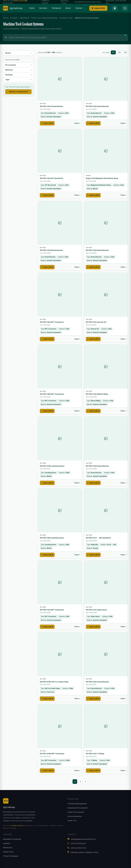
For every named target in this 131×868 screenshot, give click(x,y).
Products (14, 18)
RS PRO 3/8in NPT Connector (52, 749)
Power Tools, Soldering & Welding (44, 18)
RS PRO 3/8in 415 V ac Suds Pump (54, 678)
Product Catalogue (11, 851)
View (77, 123)
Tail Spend (56, 8)
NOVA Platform (18, 821)
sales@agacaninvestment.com (88, 2)
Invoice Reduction (75, 812)
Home (32, 8)
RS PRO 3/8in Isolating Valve (52, 464)
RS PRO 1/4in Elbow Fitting (97, 392)
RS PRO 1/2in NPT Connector (52, 321)
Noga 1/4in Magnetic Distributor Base (102, 178)
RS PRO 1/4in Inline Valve (96, 606)
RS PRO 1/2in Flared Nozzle (97, 678)
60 (125, 52)
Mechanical (24, 18)
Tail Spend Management (77, 799)
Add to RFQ (47, 123)
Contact (79, 8)
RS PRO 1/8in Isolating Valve (52, 535)
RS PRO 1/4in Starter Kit (96, 321)
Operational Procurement (78, 803)
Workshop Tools (66, 18)
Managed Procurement (12, 834)
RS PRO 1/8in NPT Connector (52, 392)
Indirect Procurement (76, 807)
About (68, 8)
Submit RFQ (98, 8)
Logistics (7, 839)
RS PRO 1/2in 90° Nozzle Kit (51, 178)
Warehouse (8, 843)
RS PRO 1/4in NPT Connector (52, 606)
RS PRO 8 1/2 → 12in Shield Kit (98, 535)
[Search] (125, 8)
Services (43, 8)
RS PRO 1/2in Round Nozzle (97, 106)
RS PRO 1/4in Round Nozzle (51, 249)
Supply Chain (8, 847)
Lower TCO (72, 816)
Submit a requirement (18, 92)
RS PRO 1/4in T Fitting (95, 749)
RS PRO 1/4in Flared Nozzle (51, 106)
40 (119, 52)
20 (113, 52)
